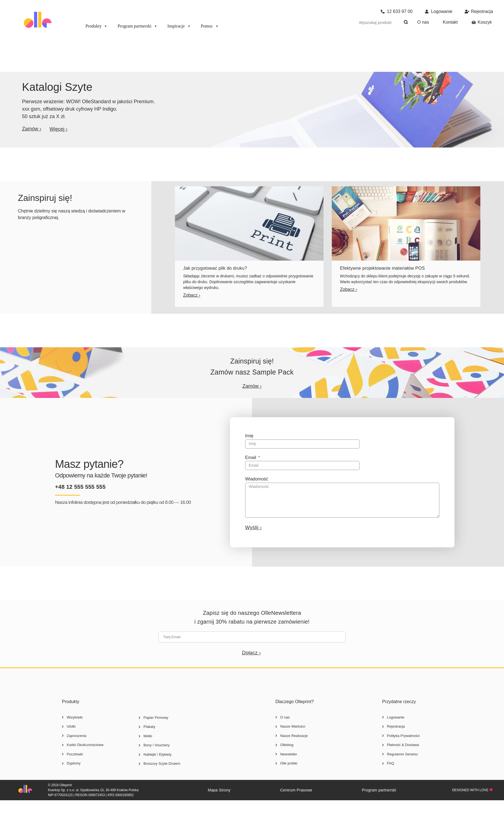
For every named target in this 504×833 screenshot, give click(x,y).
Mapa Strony (219, 790)
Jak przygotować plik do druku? (215, 268)
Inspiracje (179, 26)
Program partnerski (137, 26)
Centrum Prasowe (296, 790)
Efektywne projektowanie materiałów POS (382, 268)
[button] (32, 129)
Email (251, 458)
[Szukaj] (406, 22)
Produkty (97, 26)
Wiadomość (257, 479)
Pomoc (210, 26)
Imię (249, 436)
